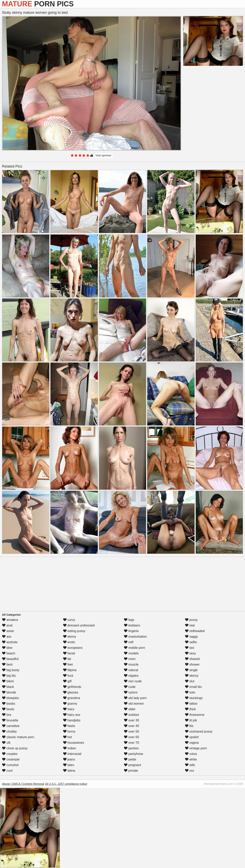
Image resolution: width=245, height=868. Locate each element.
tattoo (191, 704)
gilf (67, 681)
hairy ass (72, 715)
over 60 (131, 737)
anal (7, 625)
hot (68, 737)
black (8, 687)
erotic (69, 642)
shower (192, 664)
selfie (191, 642)
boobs (9, 704)
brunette (10, 720)
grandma (72, 698)
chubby (9, 731)
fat (67, 659)
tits (189, 726)
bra (7, 715)
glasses (71, 692)
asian (8, 631)
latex (69, 765)
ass (7, 637)
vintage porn (196, 748)
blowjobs (10, 698)
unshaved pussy (199, 731)
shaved (192, 659)
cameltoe (11, 726)
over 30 (131, 720)
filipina (70, 670)
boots (8, 709)
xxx (190, 771)
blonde (9, 692)
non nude (133, 681)
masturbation (135, 637)
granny (70, 704)
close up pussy (15, 748)
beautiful (10, 659)
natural (131, 670)
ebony (70, 637)
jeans (69, 759)
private (131, 771)
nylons (131, 692)
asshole (10, 642)
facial (69, 653)
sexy (190, 653)
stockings (194, 698)
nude (130, 687)
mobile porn (134, 648)
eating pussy (74, 631)
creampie (11, 759)
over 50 (131, 731)
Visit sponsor (104, 155)
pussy (191, 620)
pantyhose (133, 754)
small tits (193, 687)
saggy (191, 637)
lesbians (132, 625)
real (190, 625)
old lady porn (135, 698)
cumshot (10, 765)
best (7, 664)
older (130, 709)
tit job (191, 720)
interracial (72, 754)
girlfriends (72, 687)
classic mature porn (18, 737)
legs (129, 620)
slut (190, 681)
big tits (9, 676)
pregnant (132, 765)
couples (10, 754)
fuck (68, 676)
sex (190, 648)
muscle (131, 664)
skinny (192, 676)
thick (190, 709)
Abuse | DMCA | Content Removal (23, 784)
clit (6, 743)
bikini (8, 681)
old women (134, 704)
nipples (131, 676)
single (191, 670)
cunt (7, 771)
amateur (10, 620)
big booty (11, 670)
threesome (195, 715)
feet (68, 664)
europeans (73, 648)
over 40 (131, 726)
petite (130, 759)
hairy (69, 709)
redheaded (195, 631)
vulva (191, 754)
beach (9, 653)
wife (190, 765)
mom (130, 659)
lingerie (131, 631)
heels (69, 726)
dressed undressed (79, 625)
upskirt (192, 737)
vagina (192, 743)
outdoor (132, 715)
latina (69, 771)
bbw (7, 648)
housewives (74, 743)
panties (131, 748)
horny (69, 731)
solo (190, 692)
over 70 (131, 743)
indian (70, 748)
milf (129, 642)
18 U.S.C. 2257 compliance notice (66, 784)
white (191, 759)
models (131, 653)
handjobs (72, 720)
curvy (69, 620)
